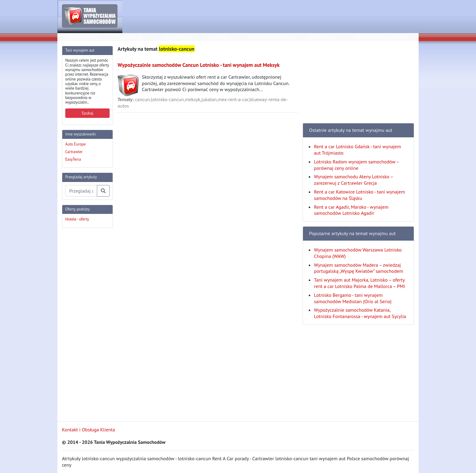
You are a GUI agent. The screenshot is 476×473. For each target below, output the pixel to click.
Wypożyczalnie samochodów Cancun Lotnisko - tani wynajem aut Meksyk (199, 65)
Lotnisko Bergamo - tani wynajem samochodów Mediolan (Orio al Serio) (353, 298)
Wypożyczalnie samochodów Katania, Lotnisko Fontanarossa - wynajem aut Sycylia (360, 313)
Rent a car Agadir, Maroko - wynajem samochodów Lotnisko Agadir (351, 210)
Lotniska (219, 37)
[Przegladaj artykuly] (81, 191)
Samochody (131, 37)
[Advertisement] (86, 324)
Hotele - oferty (77, 219)
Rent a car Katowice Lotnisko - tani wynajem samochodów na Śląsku (359, 195)
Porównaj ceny (83, 37)
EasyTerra (73, 159)
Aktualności (322, 37)
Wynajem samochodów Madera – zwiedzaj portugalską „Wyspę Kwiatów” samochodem (359, 268)
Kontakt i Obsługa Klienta (382, 37)
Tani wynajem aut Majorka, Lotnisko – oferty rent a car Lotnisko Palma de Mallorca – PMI (359, 283)
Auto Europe (75, 144)
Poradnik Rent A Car (269, 37)
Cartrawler (74, 152)
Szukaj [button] (88, 113)
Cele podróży (177, 37)
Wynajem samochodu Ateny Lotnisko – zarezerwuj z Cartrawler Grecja (353, 180)
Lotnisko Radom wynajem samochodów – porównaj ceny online (356, 165)
